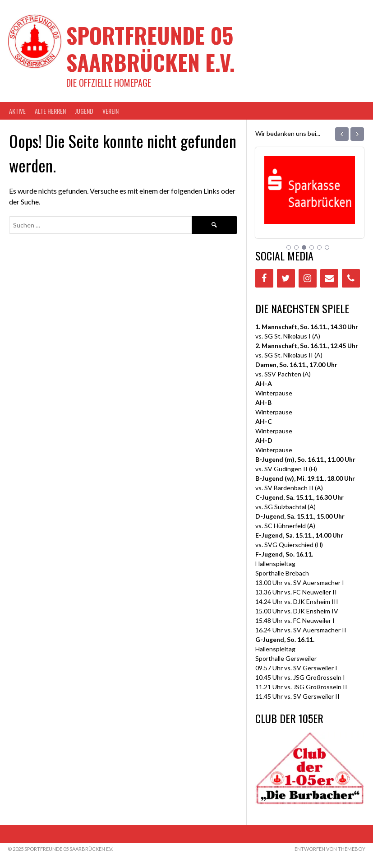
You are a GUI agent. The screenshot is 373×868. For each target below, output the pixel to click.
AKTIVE (17, 111)
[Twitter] (286, 278)
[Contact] (329, 278)
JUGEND (84, 111)
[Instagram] (308, 278)
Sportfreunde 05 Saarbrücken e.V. (151, 49)
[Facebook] (264, 278)
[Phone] (351, 278)
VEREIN (111, 111)
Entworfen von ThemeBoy (330, 849)
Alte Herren (50, 111)
